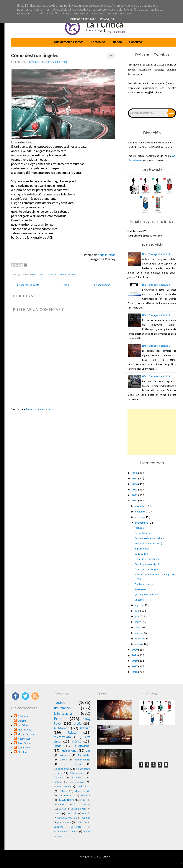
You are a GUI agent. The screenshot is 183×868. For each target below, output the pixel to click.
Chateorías (81, 823)
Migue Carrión (62, 787)
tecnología (72, 814)
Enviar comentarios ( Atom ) (41, 409)
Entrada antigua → (104, 285)
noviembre (141, 512)
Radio (75, 832)
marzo (139, 633)
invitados (38, 275)
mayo (138, 622)
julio (138, 611)
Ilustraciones (69, 751)
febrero (140, 639)
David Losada (83, 787)
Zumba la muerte (144, 584)
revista (57, 814)
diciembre (141, 506)
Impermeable (142, 549)
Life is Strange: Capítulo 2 (156, 346)
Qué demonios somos (69, 42)
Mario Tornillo (82, 791)
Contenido (98, 42)
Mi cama (139, 600)
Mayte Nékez (25, 730)
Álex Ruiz (23, 752)
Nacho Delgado (79, 809)
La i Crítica (23, 725)
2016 (135, 672)
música (77, 742)
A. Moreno (23, 716)
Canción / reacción (67, 818)
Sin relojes (140, 590)
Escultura (86, 818)
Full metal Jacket (143, 533)
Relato (72, 733)
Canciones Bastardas (68, 827)
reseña (77, 724)
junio (138, 617)
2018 (135, 661)
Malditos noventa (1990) (148, 544)
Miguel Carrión (26, 734)
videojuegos (77, 782)
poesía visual (64, 823)
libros (58, 746)
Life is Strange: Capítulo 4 (156, 254)
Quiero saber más (83, 19)
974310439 (141, 554)
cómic (76, 805)
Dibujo (63, 791)
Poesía (63, 275)
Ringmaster (24, 739)
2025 (135, 479)
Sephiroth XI (24, 748)
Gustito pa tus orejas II (147, 564)
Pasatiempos (61, 832)
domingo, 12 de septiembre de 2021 (48, 62)
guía (83, 800)
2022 (135, 495)
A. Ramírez (78, 778)
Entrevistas (84, 755)
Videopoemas (62, 769)
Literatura (51, 275)
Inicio (66, 285)
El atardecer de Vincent (147, 559)
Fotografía (66, 796)
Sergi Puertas (107, 255)
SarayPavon (24, 743)
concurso (65, 755)
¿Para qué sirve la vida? (148, 595)
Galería (64, 760)
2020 (135, 650)
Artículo (85, 728)
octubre (140, 517)
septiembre (142, 523)
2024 (135, 484)
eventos (86, 796)
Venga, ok (107, 19)
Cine (88, 751)
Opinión (86, 814)
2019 (135, 655)
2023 (135, 490)
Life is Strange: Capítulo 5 (156, 285)
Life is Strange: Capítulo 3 (156, 315)
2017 (135, 667)
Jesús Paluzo (60, 805)
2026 (135, 473)
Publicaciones (77, 773)
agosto (139, 605)
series (87, 805)
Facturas (139, 528)
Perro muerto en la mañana (149, 538)
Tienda (117, 42)
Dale (171, 113)
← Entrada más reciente (26, 285)
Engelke (22, 721)
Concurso (136, 42)
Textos (72, 275)
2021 (135, 501)
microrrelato (62, 737)
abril (138, 628)
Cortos (62, 809)
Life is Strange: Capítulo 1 (156, 377)
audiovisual (83, 746)
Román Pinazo (83, 760)
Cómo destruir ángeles (35, 56)
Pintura (58, 782)
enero (139, 644)
